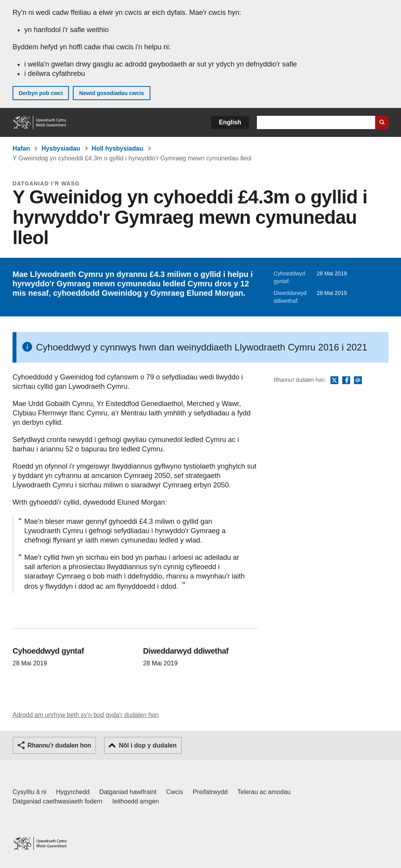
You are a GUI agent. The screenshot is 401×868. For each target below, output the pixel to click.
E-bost (358, 381)
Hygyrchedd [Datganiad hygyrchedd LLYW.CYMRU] (73, 792)
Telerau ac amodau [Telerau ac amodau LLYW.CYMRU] (264, 792)
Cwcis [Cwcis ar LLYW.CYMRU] (175, 792)
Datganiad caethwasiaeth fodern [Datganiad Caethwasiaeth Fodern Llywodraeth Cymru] (58, 801)
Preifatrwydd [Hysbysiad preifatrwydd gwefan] (210, 792)
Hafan (21, 148)
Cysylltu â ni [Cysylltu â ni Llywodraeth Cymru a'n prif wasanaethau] (29, 792)
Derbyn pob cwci (41, 93)
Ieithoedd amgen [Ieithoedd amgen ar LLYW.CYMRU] (136, 801)
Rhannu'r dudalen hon (59, 745)
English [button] (230, 122)
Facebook (346, 381)
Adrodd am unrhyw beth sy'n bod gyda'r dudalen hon (86, 715)
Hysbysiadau (61, 148)
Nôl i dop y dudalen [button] (148, 745)
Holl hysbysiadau (117, 148)
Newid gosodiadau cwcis (112, 93)
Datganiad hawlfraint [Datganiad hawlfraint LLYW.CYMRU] (128, 792)
